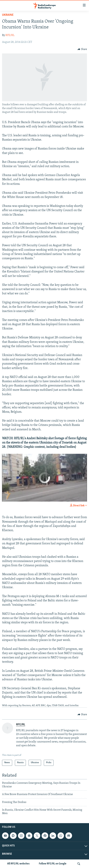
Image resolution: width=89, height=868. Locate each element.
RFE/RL (10, 35)
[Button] (82, 49)
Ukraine (8, 15)
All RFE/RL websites (18, 864)
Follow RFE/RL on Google (53, 864)
